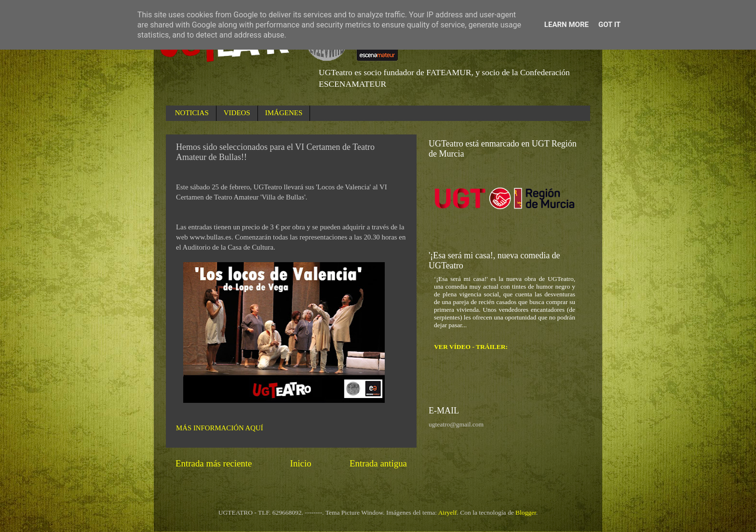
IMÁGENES (284, 113)
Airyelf (448, 512)
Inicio (301, 463)
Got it (609, 25)
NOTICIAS (192, 113)
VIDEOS (237, 113)
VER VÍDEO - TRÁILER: (471, 347)
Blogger (526, 512)
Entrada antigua (378, 463)
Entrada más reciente (214, 463)
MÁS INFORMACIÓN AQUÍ (220, 428)
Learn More (567, 25)
